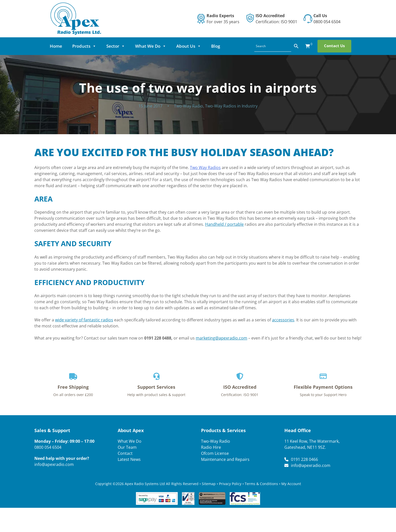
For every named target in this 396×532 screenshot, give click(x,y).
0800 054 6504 (327, 22)
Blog (221, 46)
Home (62, 46)
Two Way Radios (205, 167)
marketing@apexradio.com (221, 338)
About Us (194, 46)
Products (90, 46)
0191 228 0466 (304, 459)
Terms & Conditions (261, 484)
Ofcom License (215, 453)
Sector (121, 46)
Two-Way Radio (189, 106)
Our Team (127, 447)
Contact (125, 453)
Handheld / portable (224, 224)
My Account (291, 484)
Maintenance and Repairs (225, 459)
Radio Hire (211, 447)
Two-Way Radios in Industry (231, 106)
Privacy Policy (230, 484)
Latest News (129, 459)
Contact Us (329, 46)
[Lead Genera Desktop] (76, 18)
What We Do (156, 46)
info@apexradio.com (54, 464)
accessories (283, 320)
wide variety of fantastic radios (84, 320)
